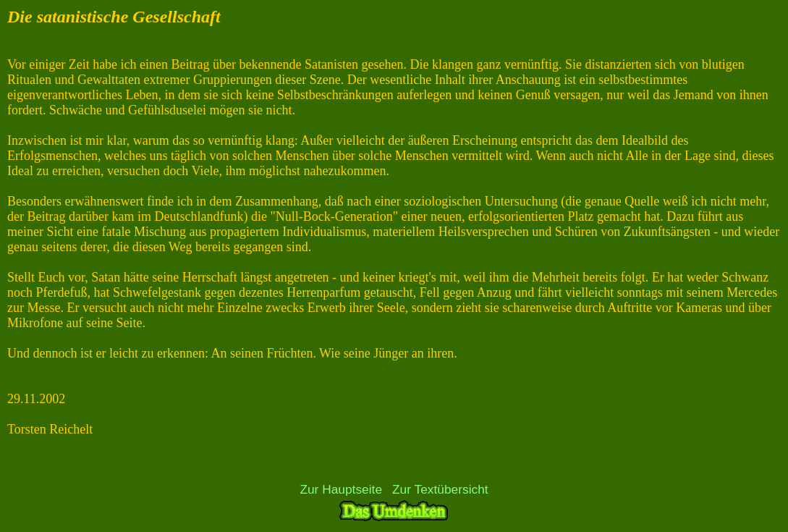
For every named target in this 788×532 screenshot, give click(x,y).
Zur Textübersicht (440, 489)
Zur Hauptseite (341, 489)
